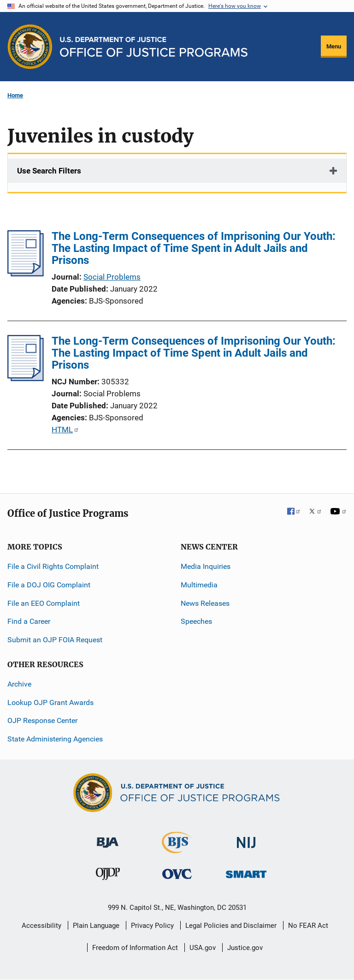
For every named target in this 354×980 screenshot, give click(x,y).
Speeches (196, 621)
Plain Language (96, 926)
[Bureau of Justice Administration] (108, 838)
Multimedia (199, 585)
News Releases (205, 603)
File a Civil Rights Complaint (53, 566)
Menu (334, 46)
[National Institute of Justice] (246, 839)
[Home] (154, 47)
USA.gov (203, 948)
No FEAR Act (308, 926)
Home (15, 95)
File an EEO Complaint (44, 603)
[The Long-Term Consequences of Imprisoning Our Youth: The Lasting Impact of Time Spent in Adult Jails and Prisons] (26, 274)
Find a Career (29, 621)
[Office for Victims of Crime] (177, 874)
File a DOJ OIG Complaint (49, 585)
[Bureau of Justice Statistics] (177, 849)
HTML (65, 430)
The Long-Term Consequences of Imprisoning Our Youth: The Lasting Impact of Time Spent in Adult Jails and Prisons (194, 248)
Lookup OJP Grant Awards (50, 702)
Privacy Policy (152, 926)
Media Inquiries (206, 566)
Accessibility (41, 926)
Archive (19, 684)
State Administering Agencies (55, 739)
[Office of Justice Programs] (30, 47)
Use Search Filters (49, 171)
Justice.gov (245, 948)
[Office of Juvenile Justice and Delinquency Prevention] (108, 876)
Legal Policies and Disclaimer (231, 926)
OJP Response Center (42, 720)
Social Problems (112, 277)
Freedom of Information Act (135, 948)
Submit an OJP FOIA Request (55, 640)
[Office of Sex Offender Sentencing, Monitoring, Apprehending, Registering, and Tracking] (246, 872)
